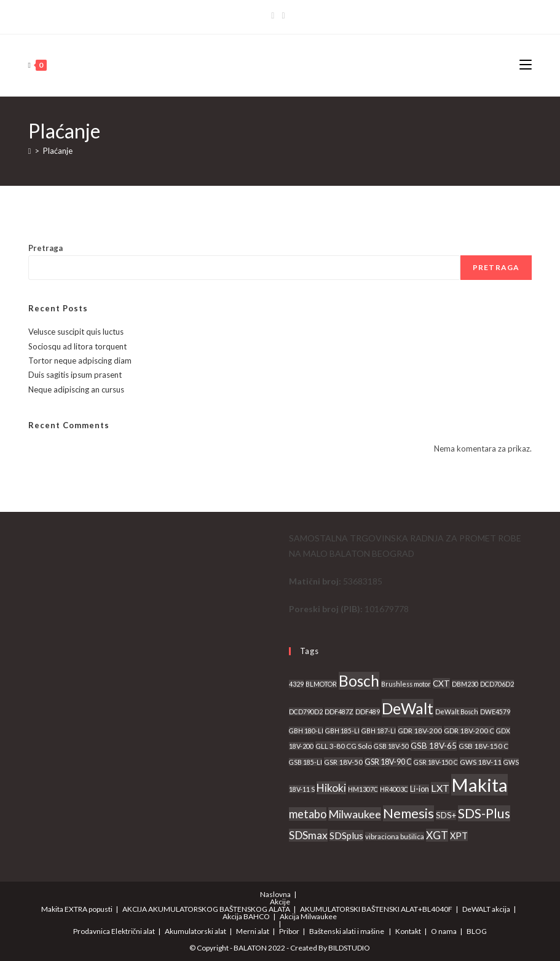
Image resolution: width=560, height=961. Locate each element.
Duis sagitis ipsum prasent (75, 375)
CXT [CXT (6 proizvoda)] (441, 683)
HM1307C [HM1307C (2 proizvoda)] (363, 789)
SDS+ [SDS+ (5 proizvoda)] (446, 815)
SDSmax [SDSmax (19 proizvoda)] (308, 835)
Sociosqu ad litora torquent (77, 346)
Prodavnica (92, 931)
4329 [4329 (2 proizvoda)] (296, 684)
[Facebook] (274, 15)
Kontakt (408, 931)
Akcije (280, 902)
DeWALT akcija (486, 909)
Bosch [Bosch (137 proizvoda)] (359, 681)
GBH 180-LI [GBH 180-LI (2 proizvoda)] (306, 731)
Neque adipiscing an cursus (76, 389)
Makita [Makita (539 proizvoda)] (479, 785)
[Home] (30, 151)
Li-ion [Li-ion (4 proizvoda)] (420, 789)
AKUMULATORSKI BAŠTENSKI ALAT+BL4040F (376, 909)
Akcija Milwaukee (308, 916)
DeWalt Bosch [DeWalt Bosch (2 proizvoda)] (457, 712)
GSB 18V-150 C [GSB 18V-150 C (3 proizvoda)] (483, 746)
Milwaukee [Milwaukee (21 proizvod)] (355, 814)
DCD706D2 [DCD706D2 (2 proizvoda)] (497, 684)
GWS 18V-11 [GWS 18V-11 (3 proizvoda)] (481, 762)
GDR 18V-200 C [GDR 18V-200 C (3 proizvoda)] (469, 730)
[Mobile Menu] (526, 65)
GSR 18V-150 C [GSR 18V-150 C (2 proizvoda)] (436, 762)
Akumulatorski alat (195, 931)
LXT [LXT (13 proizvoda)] (440, 788)
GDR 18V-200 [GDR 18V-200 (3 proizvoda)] (420, 730)
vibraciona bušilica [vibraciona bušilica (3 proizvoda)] (395, 836)
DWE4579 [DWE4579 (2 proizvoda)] (495, 712)
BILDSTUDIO (349, 948)
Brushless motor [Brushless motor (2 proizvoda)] (406, 684)
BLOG (477, 931)
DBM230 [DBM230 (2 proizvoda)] (465, 684)
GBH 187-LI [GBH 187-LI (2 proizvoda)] (379, 731)
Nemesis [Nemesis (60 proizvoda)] (408, 813)
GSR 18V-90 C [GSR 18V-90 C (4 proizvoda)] (388, 762)
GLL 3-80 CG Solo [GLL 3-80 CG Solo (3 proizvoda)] (344, 746)
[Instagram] (283, 15)
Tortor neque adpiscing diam (80, 361)
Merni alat (253, 931)
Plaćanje (58, 151)
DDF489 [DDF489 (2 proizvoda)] (368, 712)
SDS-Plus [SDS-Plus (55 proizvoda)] (484, 813)
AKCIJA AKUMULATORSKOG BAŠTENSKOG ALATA (206, 909)
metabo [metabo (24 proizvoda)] (308, 814)
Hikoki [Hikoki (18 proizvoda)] (331, 788)
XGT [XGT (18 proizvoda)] (437, 835)
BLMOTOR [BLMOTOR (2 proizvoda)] (321, 684)
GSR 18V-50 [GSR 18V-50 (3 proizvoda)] (343, 762)
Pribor (289, 931)
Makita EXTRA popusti (77, 909)
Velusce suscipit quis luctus (76, 332)
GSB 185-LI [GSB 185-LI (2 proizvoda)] (306, 762)
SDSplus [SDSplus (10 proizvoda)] (346, 835)
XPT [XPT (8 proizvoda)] (459, 836)
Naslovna (275, 894)
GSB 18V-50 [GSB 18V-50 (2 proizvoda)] (391, 746)
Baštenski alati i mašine (347, 931)
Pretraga (45, 248)
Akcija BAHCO (246, 916)
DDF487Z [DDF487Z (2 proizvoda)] (339, 712)
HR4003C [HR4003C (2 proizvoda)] (394, 789)
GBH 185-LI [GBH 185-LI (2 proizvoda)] (342, 731)
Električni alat (133, 931)
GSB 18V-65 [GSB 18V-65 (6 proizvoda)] (434, 745)
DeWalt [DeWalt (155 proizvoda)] (408, 708)
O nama (444, 931)
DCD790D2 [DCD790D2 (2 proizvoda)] (306, 712)
